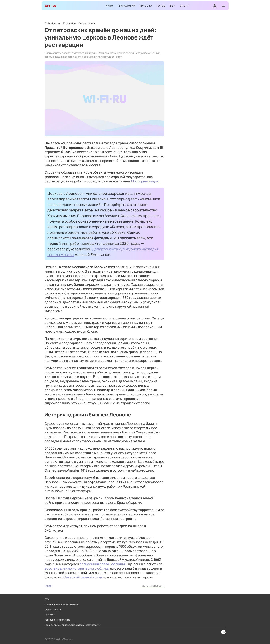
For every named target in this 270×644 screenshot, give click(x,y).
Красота (146, 6)
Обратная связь (53, 610)
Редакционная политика (57, 620)
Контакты (49, 615)
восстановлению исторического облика (77, 568)
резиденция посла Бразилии (102, 564)
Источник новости (153, 586)
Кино (110, 6)
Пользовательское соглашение (61, 604)
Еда (173, 6)
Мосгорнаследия (145, 181)
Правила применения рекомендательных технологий (72, 625)
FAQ (47, 599)
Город (161, 6)
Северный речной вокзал (84, 577)
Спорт (185, 6)
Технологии (126, 6)
